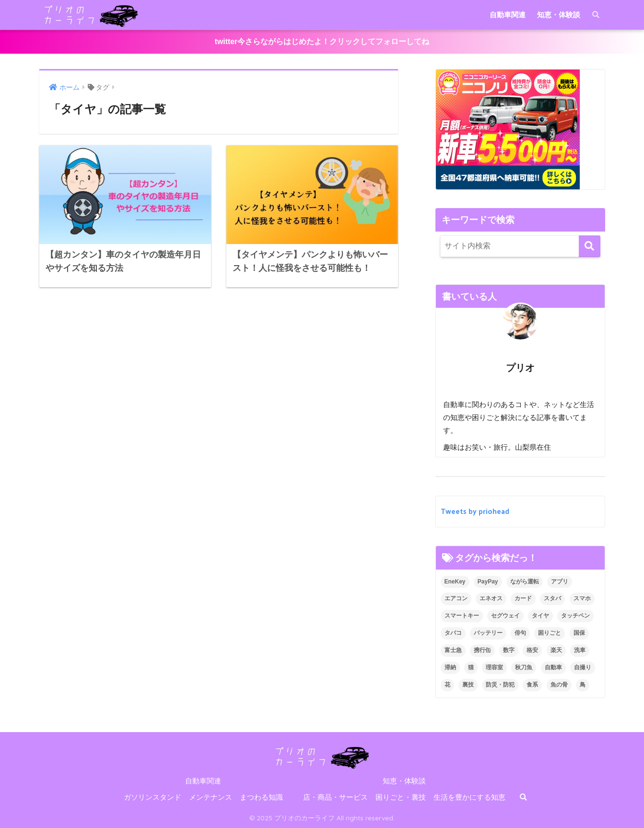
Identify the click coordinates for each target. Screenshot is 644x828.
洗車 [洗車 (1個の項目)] (580, 650)
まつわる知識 (261, 797)
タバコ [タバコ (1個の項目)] (453, 633)
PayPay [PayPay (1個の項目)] (488, 582)
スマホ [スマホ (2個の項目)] (582, 598)
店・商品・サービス (335, 797)
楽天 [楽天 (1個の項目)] (556, 650)
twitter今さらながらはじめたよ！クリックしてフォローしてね (322, 41)
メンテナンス (211, 797)
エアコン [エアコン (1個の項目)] (456, 598)
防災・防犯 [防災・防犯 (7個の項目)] (500, 685)
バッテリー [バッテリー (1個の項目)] (488, 633)
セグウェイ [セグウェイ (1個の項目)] (505, 616)
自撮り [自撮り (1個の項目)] (583, 667)
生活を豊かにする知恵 (469, 797)
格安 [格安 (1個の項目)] (532, 650)
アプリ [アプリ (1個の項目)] (560, 582)
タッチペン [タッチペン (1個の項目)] (575, 616)
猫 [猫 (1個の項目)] (471, 667)
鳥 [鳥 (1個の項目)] (583, 685)
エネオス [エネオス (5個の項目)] (491, 598)
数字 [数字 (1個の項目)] (509, 650)
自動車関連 (508, 15)
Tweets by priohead (475, 511)
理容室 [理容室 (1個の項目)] (494, 667)
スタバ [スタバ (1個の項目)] (552, 598)
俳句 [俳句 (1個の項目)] (520, 633)
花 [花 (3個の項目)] (447, 685)
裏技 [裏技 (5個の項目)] (468, 685)
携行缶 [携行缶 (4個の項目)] (482, 650)
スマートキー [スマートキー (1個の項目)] (462, 616)
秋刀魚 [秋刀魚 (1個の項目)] (524, 667)
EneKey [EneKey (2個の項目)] (455, 582)
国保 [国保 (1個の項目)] (579, 633)
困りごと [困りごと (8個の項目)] (550, 633)
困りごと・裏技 (401, 797)
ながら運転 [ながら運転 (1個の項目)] (525, 582)
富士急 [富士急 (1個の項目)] (453, 650)
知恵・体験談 (559, 15)
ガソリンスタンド (152, 797)
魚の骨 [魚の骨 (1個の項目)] (559, 685)
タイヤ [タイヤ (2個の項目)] (540, 616)
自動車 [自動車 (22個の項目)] (553, 667)
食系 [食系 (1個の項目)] (532, 685)
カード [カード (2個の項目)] (523, 598)
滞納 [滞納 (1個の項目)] (450, 667)
